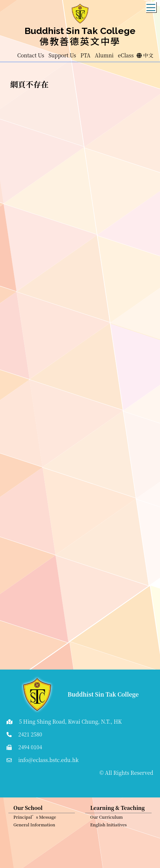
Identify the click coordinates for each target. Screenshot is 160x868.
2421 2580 (30, 734)
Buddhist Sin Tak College (80, 31)
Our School (28, 809)
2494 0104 (30, 747)
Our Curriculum (106, 818)
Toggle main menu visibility (151, 5)
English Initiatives (108, 826)
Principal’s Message (35, 818)
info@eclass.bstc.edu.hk (48, 760)
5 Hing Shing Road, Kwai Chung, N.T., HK (70, 721)
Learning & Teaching (117, 809)
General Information (34, 826)
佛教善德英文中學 (80, 41)
